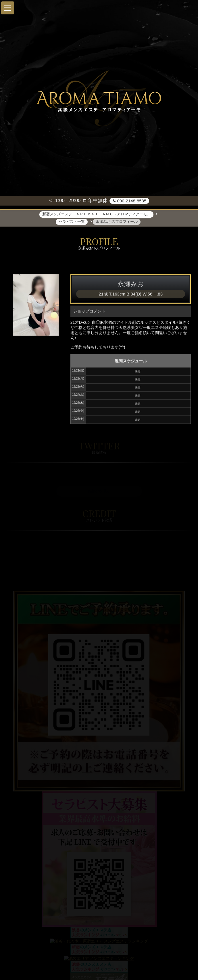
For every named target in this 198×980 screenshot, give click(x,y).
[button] (8, 8)
